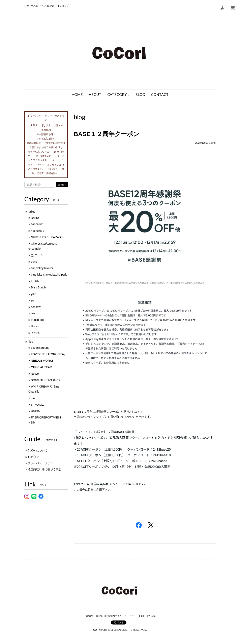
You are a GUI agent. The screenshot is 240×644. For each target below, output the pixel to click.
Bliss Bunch (38, 287)
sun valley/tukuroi (42, 268)
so (33, 300)
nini (33, 398)
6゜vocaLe (38, 405)
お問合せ (33, 457)
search (62, 185)
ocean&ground (40, 348)
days (34, 262)
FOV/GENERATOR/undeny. (48, 354)
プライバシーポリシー (42, 463)
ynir (33, 294)
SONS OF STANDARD (45, 380)
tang (34, 313)
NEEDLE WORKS (42, 361)
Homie (35, 326)
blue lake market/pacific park (49, 275)
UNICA (35, 411)
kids (31, 342)
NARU (35, 218)
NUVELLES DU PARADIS (47, 237)
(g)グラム (37, 255)
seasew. (36, 307)
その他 (35, 333)
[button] (118, 95)
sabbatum (37, 224)
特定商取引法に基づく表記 (44, 469)
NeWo (35, 374)
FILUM (35, 281)
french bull (38, 320)
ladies (32, 212)
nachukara (38, 231)
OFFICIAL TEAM (42, 367)
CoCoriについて (38, 450)
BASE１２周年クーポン (107, 134)
